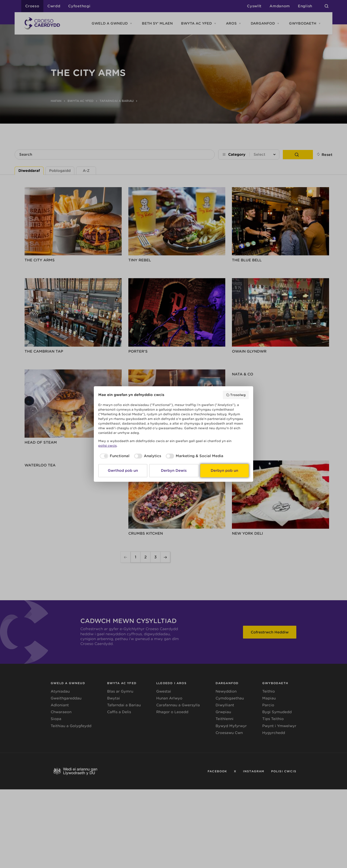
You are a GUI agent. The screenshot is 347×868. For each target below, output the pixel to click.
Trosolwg (236, 395)
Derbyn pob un (224, 471)
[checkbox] (114, 456)
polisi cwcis (107, 446)
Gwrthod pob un (123, 471)
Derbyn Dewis (174, 471)
